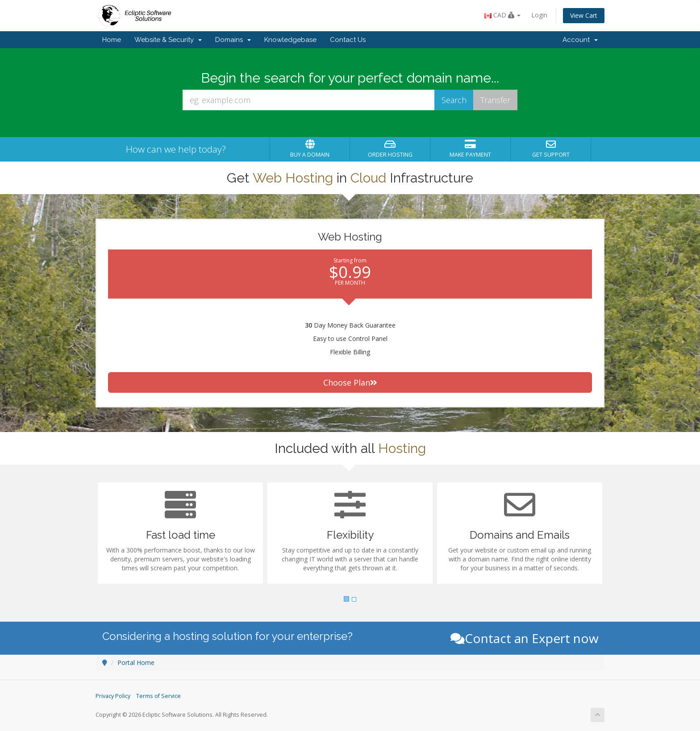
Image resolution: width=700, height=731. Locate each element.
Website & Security (168, 40)
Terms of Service (158, 696)
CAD (502, 15)
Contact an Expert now (525, 638)
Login (539, 15)
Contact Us (348, 40)
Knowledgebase (290, 40)
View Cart (584, 15)
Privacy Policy (113, 696)
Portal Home (136, 662)
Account (580, 40)
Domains (233, 40)
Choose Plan (350, 382)
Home (112, 40)
